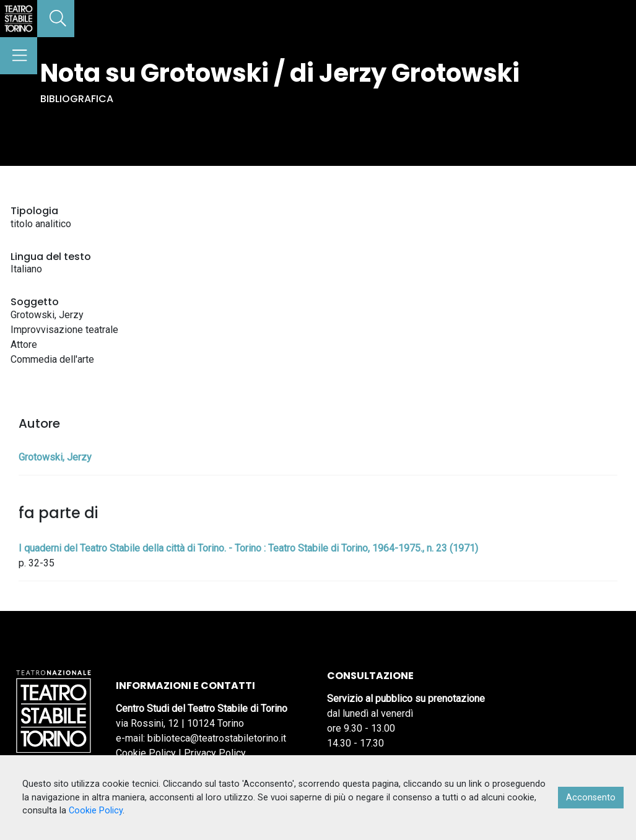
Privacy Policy (215, 753)
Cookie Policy (146, 753)
